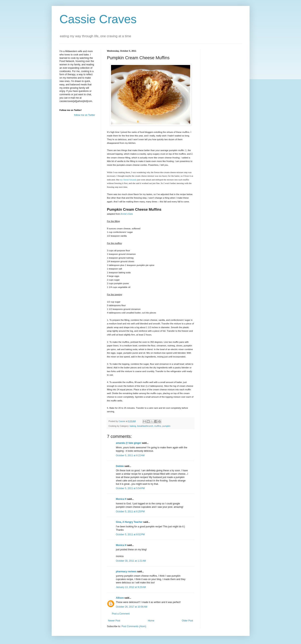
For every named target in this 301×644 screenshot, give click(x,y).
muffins (158, 426)
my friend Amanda (128, 180)
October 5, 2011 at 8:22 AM (130, 455)
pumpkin (166, 426)
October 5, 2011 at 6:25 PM (130, 512)
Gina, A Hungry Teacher (129, 522)
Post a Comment (121, 614)
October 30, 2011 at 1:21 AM (131, 561)
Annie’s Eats (127, 214)
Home (151, 621)
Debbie (120, 466)
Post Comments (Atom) (134, 626)
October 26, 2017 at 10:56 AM (132, 607)
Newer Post (114, 621)
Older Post (188, 621)
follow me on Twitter (85, 115)
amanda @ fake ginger (129, 443)
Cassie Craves (98, 19)
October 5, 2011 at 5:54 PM (130, 488)
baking (133, 426)
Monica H (121, 499)
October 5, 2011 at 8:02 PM (130, 534)
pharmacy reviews (126, 572)
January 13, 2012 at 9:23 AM (131, 587)
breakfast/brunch (145, 426)
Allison (120, 598)
